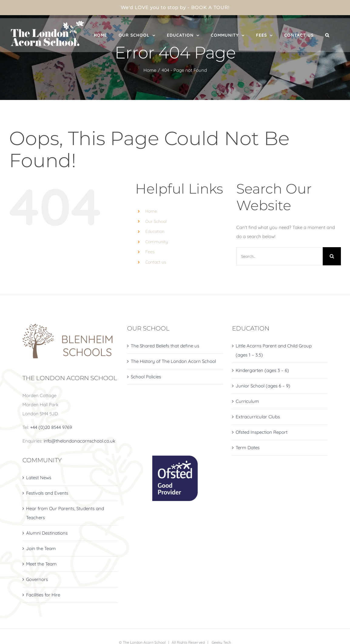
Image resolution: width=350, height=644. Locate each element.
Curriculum (247, 401)
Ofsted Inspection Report (262, 432)
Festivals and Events (47, 493)
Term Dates (248, 448)
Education (155, 231)
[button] (327, 35)
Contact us (156, 262)
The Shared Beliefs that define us (165, 346)
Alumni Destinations (47, 533)
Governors (37, 579)
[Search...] (279, 256)
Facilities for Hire (43, 595)
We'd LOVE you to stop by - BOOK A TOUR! (175, 7)
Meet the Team (41, 564)
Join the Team (41, 548)
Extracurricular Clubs (258, 417)
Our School (156, 221)
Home (151, 211)
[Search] (332, 256)
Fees (150, 252)
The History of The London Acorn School (173, 361)
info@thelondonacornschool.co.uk (79, 441)
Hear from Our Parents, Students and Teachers (65, 513)
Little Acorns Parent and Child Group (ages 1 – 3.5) (274, 350)
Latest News (39, 478)
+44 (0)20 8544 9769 (51, 427)
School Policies (146, 377)
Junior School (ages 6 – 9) (263, 386)
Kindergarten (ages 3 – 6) (262, 370)
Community (157, 242)
